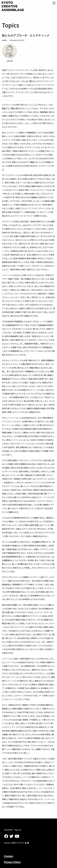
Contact (9, 856)
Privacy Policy (12, 862)
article (4, 40)
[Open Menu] (54, 3)
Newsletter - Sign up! (13, 830)
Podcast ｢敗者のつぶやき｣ (15, 843)
